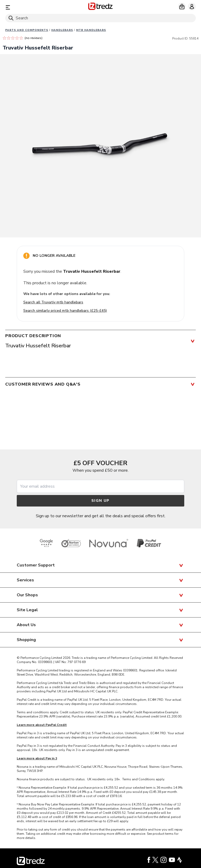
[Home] (100, 7)
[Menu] (36, 7)
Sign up (100, 501)
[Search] (100, 18)
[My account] (192, 7)
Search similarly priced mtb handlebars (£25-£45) (65, 311)
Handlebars (62, 30)
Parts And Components (27, 30)
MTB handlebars (91, 30)
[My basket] (182, 7)
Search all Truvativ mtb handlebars (53, 302)
